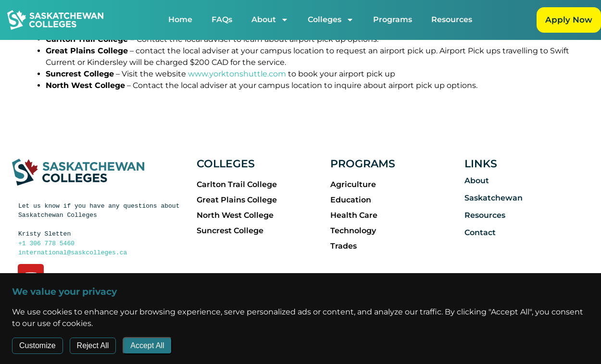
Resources (454, 19)
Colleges (333, 20)
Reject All (93, 345)
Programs (394, 19)
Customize (38, 345)
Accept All (147, 345)
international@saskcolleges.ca (73, 252)
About (272, 20)
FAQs (224, 19)
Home (182, 19)
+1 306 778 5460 (46, 243)
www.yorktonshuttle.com (237, 73)
